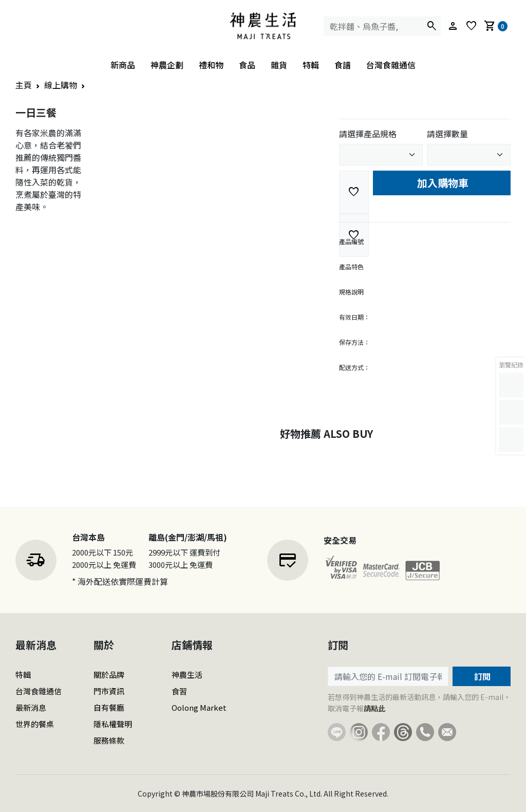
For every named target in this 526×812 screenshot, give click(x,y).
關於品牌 (109, 675)
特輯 (311, 65)
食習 (179, 691)
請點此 (374, 708)
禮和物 (211, 65)
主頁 (24, 85)
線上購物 (61, 85)
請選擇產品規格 (368, 134)
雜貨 (279, 65)
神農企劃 (167, 65)
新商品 (123, 65)
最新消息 (31, 707)
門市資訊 (109, 691)
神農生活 (187, 675)
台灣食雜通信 (391, 65)
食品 (247, 65)
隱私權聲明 (113, 724)
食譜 (343, 65)
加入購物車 (442, 183)
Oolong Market (199, 707)
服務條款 (109, 740)
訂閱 (481, 676)
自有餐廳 (109, 707)
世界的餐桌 (35, 724)
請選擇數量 (447, 134)
